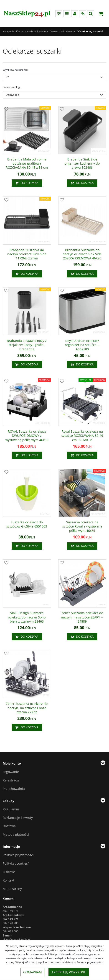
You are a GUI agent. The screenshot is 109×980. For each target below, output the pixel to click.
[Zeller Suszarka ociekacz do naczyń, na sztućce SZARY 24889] (82, 617)
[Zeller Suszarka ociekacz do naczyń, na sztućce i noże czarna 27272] (27, 708)
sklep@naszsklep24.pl (17, 940)
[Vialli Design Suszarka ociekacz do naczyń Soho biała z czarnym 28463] (27, 617)
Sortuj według (12, 87)
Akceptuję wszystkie (69, 972)
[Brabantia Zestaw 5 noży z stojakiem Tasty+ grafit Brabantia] (27, 345)
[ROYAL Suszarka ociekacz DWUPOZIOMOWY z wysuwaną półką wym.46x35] (27, 436)
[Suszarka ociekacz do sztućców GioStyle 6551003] (27, 524)
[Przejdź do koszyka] (101, 14)
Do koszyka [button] (27, 183)
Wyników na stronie (15, 70)
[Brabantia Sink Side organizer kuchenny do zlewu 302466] (82, 164)
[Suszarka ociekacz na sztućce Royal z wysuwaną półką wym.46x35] (82, 526)
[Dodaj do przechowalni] (6, 109)
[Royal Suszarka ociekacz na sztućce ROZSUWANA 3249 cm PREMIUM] (82, 436)
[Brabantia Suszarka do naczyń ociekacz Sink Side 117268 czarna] (27, 254)
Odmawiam (33, 972)
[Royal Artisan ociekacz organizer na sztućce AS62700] (82, 345)
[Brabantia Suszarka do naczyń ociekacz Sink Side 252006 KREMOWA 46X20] (82, 254)
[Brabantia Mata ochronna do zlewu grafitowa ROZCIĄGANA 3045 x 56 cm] (27, 164)
